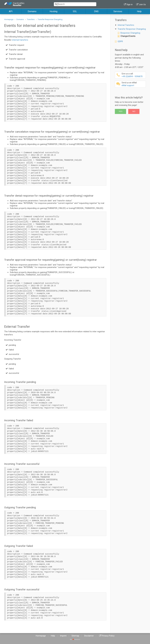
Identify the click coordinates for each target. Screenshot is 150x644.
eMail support (133, 84)
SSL (75, 11)
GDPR (120, 41)
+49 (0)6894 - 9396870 (133, 75)
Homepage (9, 19)
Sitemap (75, 636)
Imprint (63, 636)
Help (139, 11)
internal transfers (20, 40)
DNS (96, 11)
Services (118, 11)
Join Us (142, 4)
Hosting (53, 11)
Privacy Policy (108, 636)
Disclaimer (89, 636)
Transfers (31, 19)
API (11, 11)
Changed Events (128, 36)
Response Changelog (130, 33)
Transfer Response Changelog (50, 19)
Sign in (130, 4)
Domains (32, 11)
